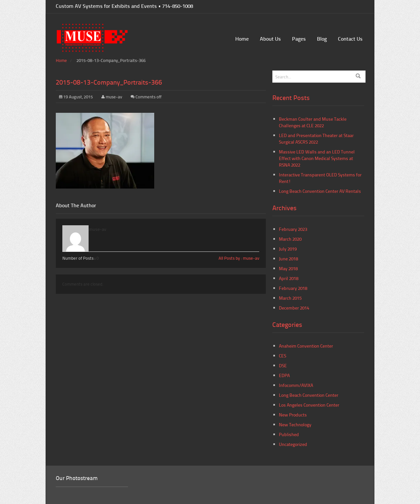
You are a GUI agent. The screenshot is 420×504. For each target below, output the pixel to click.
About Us (270, 39)
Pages (299, 39)
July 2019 (288, 249)
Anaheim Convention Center (306, 346)
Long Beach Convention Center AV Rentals (320, 191)
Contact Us (350, 39)
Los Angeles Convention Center (309, 405)
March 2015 (290, 298)
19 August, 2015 (76, 97)
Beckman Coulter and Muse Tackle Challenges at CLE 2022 (313, 122)
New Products (293, 415)
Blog (322, 39)
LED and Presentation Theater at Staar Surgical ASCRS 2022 (316, 139)
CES (283, 356)
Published (289, 434)
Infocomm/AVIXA (296, 385)
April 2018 (289, 278)
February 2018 (293, 288)
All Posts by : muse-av (239, 258)
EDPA (284, 375)
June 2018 (288, 259)
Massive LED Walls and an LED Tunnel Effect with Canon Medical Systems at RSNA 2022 (317, 158)
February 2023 (293, 229)
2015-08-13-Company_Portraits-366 (109, 82)
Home (242, 39)
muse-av (114, 97)
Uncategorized (293, 444)
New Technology (295, 424)
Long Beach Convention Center (309, 395)
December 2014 (294, 308)
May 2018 (288, 268)
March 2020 (290, 239)
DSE (283, 365)
